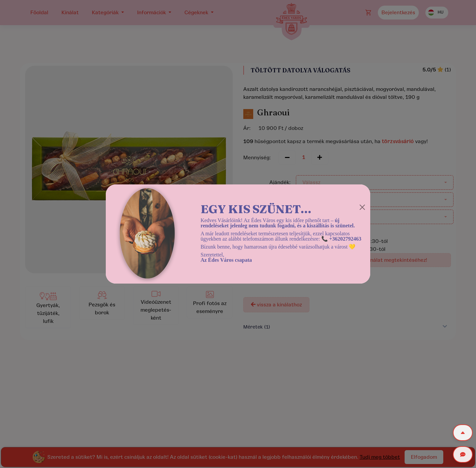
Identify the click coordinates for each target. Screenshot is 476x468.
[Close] (362, 207)
